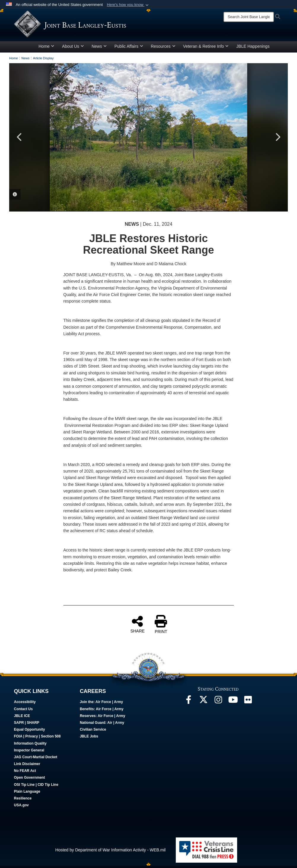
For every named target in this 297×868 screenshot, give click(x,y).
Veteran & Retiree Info (206, 48)
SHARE (138, 626)
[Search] (249, 17)
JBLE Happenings (253, 48)
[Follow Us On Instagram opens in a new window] (218, 703)
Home (46, 48)
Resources (163, 48)
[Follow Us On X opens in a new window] (203, 703)
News (99, 48)
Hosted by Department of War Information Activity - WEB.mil (111, 852)
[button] (128, 5)
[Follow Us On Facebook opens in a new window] (189, 703)
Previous (20, 139)
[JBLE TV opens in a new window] (233, 703)
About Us (73, 48)
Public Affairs (129, 48)
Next (277, 139)
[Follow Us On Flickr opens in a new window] (248, 703)
